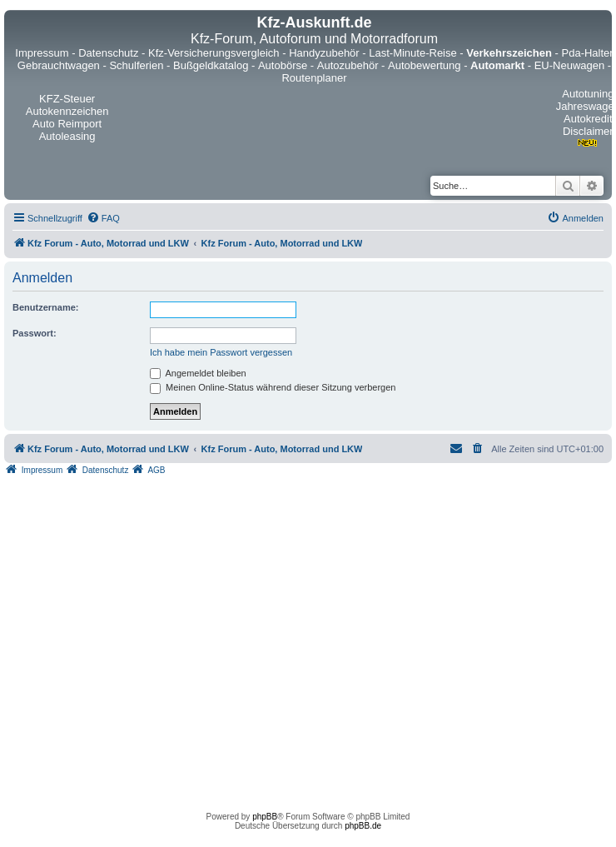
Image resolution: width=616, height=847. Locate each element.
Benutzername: (45, 307)
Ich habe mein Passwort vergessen (221, 352)
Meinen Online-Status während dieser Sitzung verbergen (273, 387)
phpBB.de (363, 826)
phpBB (265, 817)
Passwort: (35, 333)
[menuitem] (103, 218)
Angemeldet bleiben (198, 373)
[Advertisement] (156, 639)
